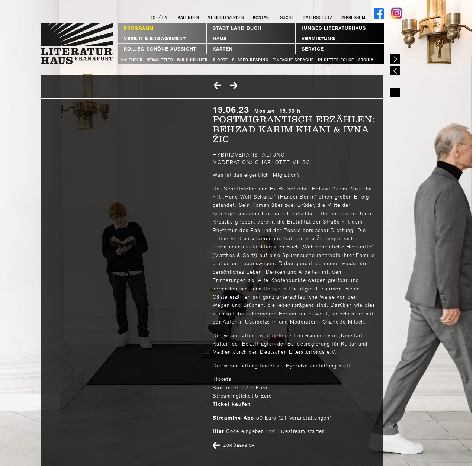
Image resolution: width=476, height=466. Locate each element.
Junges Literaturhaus (334, 28)
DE (154, 17)
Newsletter (160, 60)
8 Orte (221, 60)
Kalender (188, 17)
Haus (220, 38)
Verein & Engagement (155, 38)
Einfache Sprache (293, 60)
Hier (218, 431)
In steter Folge (336, 60)
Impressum (353, 17)
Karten (223, 49)
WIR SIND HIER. (193, 60)
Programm (139, 28)
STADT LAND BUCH (237, 28)
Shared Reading (250, 60)
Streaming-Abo (233, 418)
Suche (287, 17)
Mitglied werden (226, 17)
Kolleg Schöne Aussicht (160, 49)
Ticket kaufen (232, 404)
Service (313, 49)
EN (165, 17)
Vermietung (319, 38)
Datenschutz (318, 17)
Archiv (366, 60)
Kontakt (262, 17)
